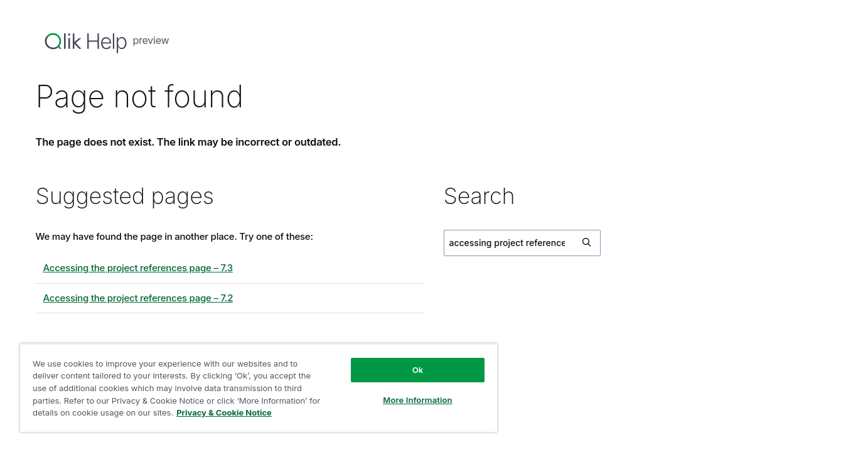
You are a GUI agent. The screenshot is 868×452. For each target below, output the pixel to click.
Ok (418, 370)
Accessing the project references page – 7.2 (138, 298)
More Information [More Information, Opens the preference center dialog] (417, 400)
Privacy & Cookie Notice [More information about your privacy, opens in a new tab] (224, 412)
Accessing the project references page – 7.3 (138, 268)
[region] (259, 388)
